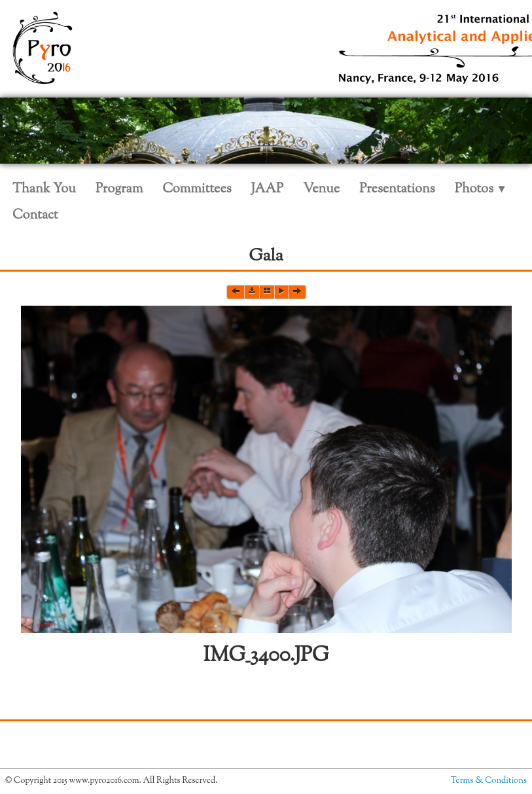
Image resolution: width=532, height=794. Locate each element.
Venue (321, 189)
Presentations (397, 189)
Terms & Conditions (489, 781)
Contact (35, 216)
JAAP (268, 189)
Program (119, 189)
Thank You (44, 189)
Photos (481, 189)
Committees (197, 189)
